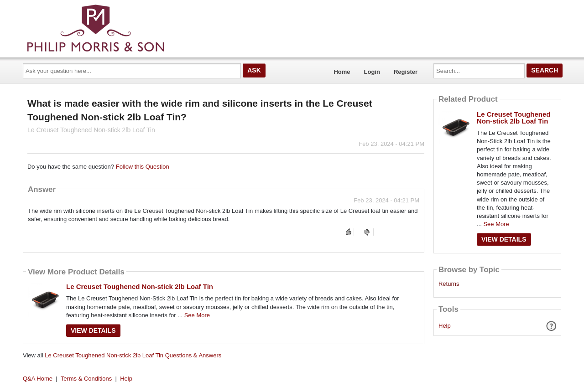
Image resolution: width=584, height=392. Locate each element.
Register (406, 72)
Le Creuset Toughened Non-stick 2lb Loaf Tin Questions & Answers (133, 355)
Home (342, 72)
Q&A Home (38, 379)
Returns (449, 284)
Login (372, 72)
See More (197, 315)
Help (445, 326)
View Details (93, 330)
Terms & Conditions (86, 379)
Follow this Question (143, 167)
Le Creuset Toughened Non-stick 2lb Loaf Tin (140, 286)
